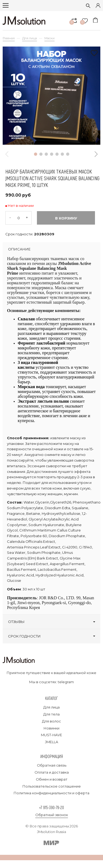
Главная (9, 38)
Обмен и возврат (52, 779)
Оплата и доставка (52, 772)
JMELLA (51, 742)
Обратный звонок (52, 815)
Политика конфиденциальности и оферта (51, 793)
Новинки (51, 728)
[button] (36, 154)
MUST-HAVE (51, 735)
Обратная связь (52, 765)
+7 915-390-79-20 (51, 807)
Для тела (51, 714)
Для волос (51, 721)
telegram (66, 682)
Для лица (30, 38)
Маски (49, 38)
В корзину (66, 218)
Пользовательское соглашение (52, 786)
